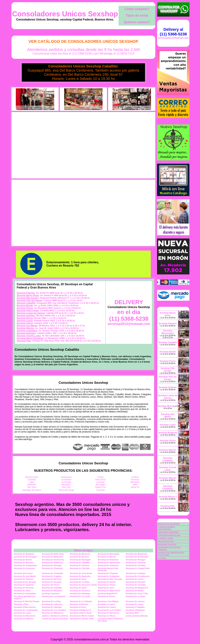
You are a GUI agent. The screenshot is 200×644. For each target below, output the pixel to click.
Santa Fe (135, 487)
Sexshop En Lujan (22, 613)
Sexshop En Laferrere (52, 604)
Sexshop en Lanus (106, 604)
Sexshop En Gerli (106, 588)
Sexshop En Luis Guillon (109, 610)
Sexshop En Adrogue (52, 565)
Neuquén (66, 485)
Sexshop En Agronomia (109, 563)
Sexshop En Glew (22, 591)
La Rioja (101, 482)
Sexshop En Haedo (135, 591)
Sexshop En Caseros (80, 565)
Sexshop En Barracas (80, 554)
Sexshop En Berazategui (25, 557)
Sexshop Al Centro (107, 596)
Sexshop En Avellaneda (137, 557)
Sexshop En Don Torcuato (110, 579)
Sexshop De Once (78, 579)
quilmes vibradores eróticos (55, 616)
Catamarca (66, 477)
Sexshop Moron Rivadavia (30, 338)
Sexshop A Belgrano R (80, 610)
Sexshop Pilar (24, 341)
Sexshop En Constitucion (138, 576)
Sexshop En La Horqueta (54, 596)
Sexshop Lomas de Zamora (31, 313)
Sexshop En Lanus (134, 604)
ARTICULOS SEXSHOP (169, 524)
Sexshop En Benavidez (109, 554)
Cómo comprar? (137, 9)
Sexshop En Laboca (135, 601)
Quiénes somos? (137, 22)
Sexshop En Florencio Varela (83, 585)
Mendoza (135, 482)
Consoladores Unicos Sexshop (65, 14)
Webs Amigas (83, 550)
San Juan (32, 487)
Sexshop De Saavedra (80, 576)
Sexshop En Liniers (107, 607)
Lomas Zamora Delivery (137, 616)
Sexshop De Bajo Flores (109, 591)
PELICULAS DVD (166, 541)
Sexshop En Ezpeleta (24, 585)
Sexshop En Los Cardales (54, 610)
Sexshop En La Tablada (81, 601)
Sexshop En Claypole (108, 573)
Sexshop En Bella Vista (53, 554)
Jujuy (32, 482)
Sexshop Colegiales (27, 331)
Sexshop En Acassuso (108, 565)
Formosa (135, 480)
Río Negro (101, 485)
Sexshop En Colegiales (109, 576)
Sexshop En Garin (78, 588)
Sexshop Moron (25, 318)
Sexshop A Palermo (79, 604)
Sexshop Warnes (25, 328)
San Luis (66, 487)
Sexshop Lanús (25, 321)
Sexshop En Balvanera (136, 554)
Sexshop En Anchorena (53, 560)
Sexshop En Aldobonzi (53, 563)
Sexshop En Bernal (107, 557)
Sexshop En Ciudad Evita (138, 568)
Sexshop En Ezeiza (107, 582)
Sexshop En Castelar (135, 565)
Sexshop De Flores (51, 585)
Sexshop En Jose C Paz (137, 593)
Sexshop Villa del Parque (30, 301)
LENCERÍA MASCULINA (169, 535)
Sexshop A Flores (78, 607)
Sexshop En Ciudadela (53, 573)
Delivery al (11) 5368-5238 (173, 32)
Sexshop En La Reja (51, 601)
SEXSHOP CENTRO (167, 545)
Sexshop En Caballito (80, 563)
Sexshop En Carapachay (25, 565)
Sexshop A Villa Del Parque (27, 601)
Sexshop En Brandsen (108, 560)
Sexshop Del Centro (23, 573)
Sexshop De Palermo (24, 579)
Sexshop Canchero (51, 593)
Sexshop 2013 (132, 613)
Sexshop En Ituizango (80, 593)
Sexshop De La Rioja (80, 582)
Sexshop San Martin (27, 326)
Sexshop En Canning (135, 563)
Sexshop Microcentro (28, 298)
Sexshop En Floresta (24, 588)
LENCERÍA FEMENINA (168, 532)
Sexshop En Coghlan (135, 573)
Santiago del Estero (32, 490)
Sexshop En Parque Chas (82, 619)
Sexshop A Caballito (135, 607)
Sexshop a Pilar (21, 604)
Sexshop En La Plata (135, 596)
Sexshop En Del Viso (52, 579)
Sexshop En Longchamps (26, 610)
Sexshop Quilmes (26, 316)
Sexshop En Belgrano (24, 554)
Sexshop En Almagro (135, 560)
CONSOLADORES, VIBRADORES (166, 528)
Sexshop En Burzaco (24, 563)
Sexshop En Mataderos (53, 613)
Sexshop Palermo (26, 293)
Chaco (101, 477)
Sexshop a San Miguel (108, 601)
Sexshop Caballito (26, 303)
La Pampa (66, 482)
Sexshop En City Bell (80, 568)
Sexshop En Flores (107, 585)
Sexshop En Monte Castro (82, 616)
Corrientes (66, 480)
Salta (135, 485)
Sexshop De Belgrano (52, 591)
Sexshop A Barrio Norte (81, 613)
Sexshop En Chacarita (52, 568)
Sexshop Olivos (25, 323)
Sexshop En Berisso (79, 557)
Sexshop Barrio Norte (28, 295)
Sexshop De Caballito (52, 588)
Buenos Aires (32, 477)
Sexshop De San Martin (25, 576)
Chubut (135, 477)
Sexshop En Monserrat (108, 613)
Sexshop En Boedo (23, 560)
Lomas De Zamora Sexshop (55, 619)
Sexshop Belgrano (26, 333)
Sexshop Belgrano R (107, 593)
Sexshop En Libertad (52, 607)
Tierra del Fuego (66, 490)
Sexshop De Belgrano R (137, 588)
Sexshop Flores (25, 308)
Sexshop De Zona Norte (81, 573)
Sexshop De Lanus (134, 579)
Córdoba (32, 480)
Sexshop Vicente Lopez (29, 336)
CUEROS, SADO (165, 538)
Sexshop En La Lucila (80, 596)
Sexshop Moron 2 (168, 497)
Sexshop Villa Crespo (28, 311)
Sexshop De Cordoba (136, 585)
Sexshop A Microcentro (25, 607)
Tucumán (101, 490)
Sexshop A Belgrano (135, 610)
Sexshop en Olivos (107, 616)
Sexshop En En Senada (25, 582)
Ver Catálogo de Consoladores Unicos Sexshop (83, 41)
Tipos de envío (137, 15)
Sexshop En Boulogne (80, 560)
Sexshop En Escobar (52, 582)
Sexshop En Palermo (24, 619)
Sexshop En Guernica (80, 591)
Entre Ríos (101, 480)
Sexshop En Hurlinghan (25, 593)
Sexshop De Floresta (135, 582)
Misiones (32, 485)
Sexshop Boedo (25, 306)
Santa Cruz (101, 487)
